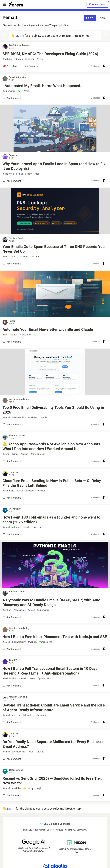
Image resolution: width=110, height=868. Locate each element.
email (40, 59)
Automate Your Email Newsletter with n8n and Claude (48, 329)
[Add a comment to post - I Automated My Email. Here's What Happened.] (12, 98)
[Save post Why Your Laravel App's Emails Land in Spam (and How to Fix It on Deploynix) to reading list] (104, 181)
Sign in (20, 36)
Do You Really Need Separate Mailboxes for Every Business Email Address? (53, 744)
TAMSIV (13, 660)
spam (29, 174)
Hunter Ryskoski (17, 436)
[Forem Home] (16, 4)
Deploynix (14, 155)
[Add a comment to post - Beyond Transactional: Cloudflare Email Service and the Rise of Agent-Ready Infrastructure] (12, 722)
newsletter (25, 335)
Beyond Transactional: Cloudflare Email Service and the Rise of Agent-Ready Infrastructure (54, 708)
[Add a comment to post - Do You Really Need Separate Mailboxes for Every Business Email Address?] (12, 759)
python (7, 610)
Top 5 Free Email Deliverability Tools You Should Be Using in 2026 (53, 410)
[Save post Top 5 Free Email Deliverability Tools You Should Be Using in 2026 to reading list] (104, 425)
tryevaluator (15, 509)
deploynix (8, 174)
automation (9, 91)
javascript (29, 788)
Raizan (12, 321)
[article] (55, 151)
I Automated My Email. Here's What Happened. (42, 86)
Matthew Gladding (18, 697)
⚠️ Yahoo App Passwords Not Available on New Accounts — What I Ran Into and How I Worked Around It (53, 446)
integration (42, 715)
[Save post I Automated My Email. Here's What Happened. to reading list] (104, 98)
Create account (98, 4)
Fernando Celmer (17, 592)
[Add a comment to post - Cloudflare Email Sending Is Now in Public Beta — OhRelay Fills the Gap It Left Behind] (12, 498)
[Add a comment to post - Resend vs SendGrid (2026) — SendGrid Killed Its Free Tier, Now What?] (12, 795)
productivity (44, 679)
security (30, 59)
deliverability (19, 418)
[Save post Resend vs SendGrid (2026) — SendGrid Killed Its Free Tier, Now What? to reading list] (104, 796)
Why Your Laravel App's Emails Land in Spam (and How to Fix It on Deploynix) (54, 166)
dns (5, 257)
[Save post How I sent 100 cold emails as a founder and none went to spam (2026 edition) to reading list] (104, 534)
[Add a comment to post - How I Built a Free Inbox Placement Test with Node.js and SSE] (12, 649)
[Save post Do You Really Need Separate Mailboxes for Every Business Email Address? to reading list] (104, 759)
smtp (6, 454)
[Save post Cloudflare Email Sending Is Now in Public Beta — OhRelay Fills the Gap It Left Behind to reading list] (104, 498)
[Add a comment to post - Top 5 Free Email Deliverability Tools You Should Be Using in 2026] (12, 425)
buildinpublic (10, 679)
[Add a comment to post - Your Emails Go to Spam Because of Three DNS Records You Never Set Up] (12, 264)
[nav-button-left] (4, 34)
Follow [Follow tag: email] (90, 18)
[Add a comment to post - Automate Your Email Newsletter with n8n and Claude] (12, 342)
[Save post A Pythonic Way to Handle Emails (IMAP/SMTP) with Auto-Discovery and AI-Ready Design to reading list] (104, 617)
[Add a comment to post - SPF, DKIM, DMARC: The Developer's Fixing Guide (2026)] (10, 66)
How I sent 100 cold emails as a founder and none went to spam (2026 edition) (51, 520)
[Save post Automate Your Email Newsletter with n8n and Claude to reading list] (104, 342)
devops (18, 59)
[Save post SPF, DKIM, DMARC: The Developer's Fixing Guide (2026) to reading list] (104, 66)
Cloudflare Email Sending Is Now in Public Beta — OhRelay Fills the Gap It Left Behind (52, 483)
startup (27, 527)
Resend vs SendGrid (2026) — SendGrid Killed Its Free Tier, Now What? (52, 781)
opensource (46, 642)
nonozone (14, 472)
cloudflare (9, 491)
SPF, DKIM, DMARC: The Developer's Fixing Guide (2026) (50, 54)
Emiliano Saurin (17, 238)
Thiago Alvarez (16, 770)
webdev (7, 59)
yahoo (24, 454)
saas (30, 752)
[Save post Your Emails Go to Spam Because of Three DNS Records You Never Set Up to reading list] (104, 264)
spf (37, 174)
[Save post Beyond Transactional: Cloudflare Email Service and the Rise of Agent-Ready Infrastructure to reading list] (104, 722)
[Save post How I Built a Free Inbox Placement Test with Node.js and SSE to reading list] (104, 649)
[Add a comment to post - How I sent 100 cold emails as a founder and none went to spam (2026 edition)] (12, 534)
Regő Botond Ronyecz (20, 45)
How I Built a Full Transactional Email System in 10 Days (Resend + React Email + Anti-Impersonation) (50, 671)
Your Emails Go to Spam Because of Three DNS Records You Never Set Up (54, 249)
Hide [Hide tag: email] (102, 18)
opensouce (19, 610)
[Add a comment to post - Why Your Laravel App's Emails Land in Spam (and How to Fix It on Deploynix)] (12, 181)
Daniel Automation (18, 77)
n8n (6, 335)
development (38, 454)
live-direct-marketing (19, 399)
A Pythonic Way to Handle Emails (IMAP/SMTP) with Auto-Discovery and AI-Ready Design (52, 602)
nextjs (32, 679)
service (16, 715)
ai (20, 91)
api (39, 788)
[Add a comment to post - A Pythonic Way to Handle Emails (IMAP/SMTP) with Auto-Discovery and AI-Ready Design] (12, 617)
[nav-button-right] (106, 34)
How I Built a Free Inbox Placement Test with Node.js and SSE (55, 637)
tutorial (43, 418)
